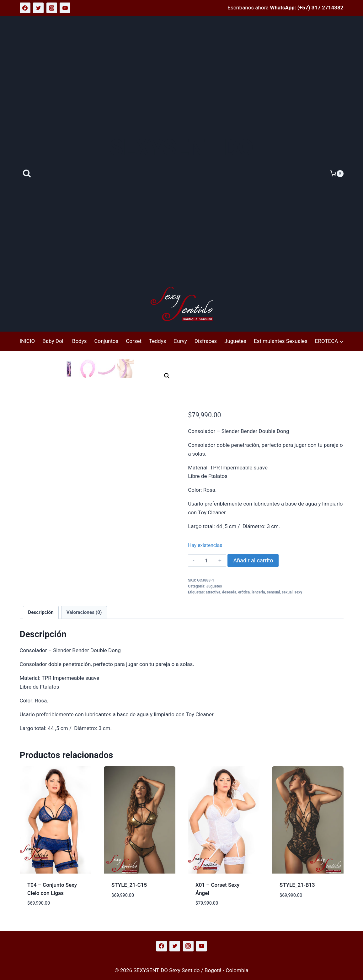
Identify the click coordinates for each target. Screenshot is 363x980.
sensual (273, 592)
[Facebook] (25, 8)
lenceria (258, 592)
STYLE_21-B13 (297, 885)
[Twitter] (38, 8)
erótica (244, 592)
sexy (299, 592)
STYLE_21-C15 (129, 885)
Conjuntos (106, 341)
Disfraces (206, 341)
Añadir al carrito (253, 560)
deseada (229, 592)
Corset (134, 341)
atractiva (213, 592)
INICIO (27, 341)
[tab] (41, 613)
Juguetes (235, 341)
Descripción (41, 612)
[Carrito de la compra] (337, 174)
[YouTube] (65, 8)
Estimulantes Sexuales (281, 341)
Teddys (157, 341)
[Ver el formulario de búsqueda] (27, 174)
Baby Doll (53, 341)
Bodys (80, 341)
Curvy (180, 341)
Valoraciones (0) (84, 612)
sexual (287, 592)
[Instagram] (52, 8)
